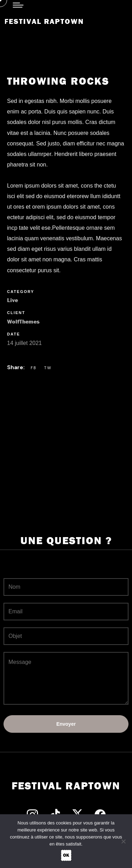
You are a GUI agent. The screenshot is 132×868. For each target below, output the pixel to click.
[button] (25, 51)
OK (66, 855)
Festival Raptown (44, 21)
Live (12, 300)
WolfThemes (23, 322)
